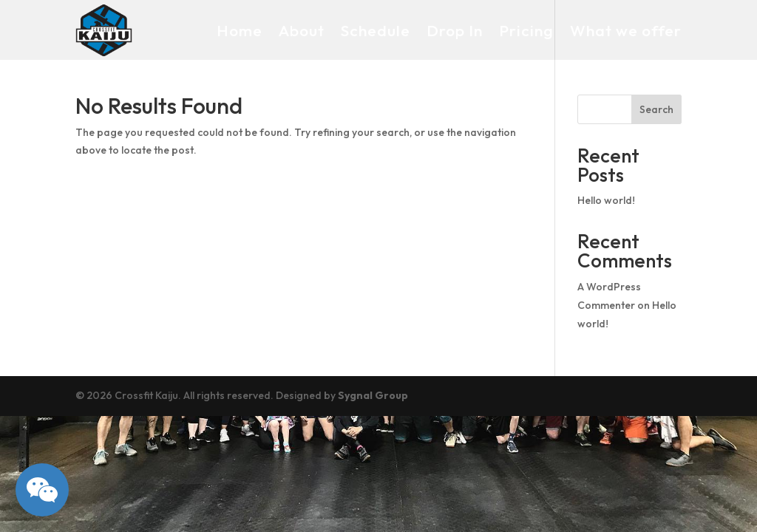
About (302, 30)
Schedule (376, 30)
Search (656, 109)
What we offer (626, 30)
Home (240, 30)
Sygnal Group (373, 395)
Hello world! (606, 200)
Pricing (526, 30)
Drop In (455, 30)
